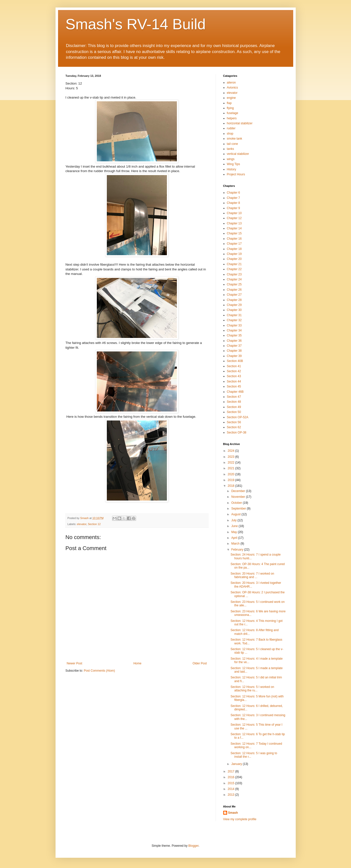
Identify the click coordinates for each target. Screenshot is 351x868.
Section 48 (234, 402)
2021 (231, 468)
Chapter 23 (234, 274)
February (238, 550)
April (235, 538)
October (237, 503)
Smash (233, 813)
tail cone (233, 144)
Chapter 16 (234, 239)
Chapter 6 (234, 193)
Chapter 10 (234, 213)
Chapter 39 (234, 356)
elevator (82, 524)
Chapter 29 (234, 305)
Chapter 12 (234, 218)
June (235, 526)
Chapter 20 (234, 259)
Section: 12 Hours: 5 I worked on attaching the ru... (252, 689)
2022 (231, 463)
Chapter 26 (234, 290)
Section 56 (234, 422)
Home (137, 663)
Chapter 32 (234, 320)
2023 (231, 457)
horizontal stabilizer (240, 123)
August (236, 514)
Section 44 (234, 381)
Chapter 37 (234, 346)
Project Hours (236, 174)
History (232, 169)
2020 (231, 474)
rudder (231, 128)
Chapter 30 (234, 310)
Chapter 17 (234, 244)
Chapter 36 (234, 341)
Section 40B (235, 361)
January (237, 764)
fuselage (233, 113)
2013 (231, 795)
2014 (231, 789)
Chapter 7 (234, 198)
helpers (232, 118)
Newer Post (75, 663)
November (239, 497)
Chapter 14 (234, 228)
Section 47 (234, 397)
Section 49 (234, 407)
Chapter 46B (235, 392)
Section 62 (234, 427)
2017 (231, 771)
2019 (231, 480)
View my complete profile (240, 819)
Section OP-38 (237, 432)
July (234, 520)
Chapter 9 (234, 208)
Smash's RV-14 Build (136, 24)
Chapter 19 (234, 254)
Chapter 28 (234, 300)
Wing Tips (234, 164)
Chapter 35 (234, 335)
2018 (231, 486)
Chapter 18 (234, 249)
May (234, 532)
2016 (231, 777)
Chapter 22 (234, 269)
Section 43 (234, 376)
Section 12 (94, 524)
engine (231, 98)
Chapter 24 (234, 279)
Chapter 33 (234, 325)
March (236, 544)
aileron (231, 83)
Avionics (232, 88)
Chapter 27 (234, 295)
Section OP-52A (238, 417)
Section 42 (234, 371)
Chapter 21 (234, 264)
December (239, 491)
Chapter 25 (234, 284)
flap (229, 103)
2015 (231, 783)
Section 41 (234, 366)
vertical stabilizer (238, 154)
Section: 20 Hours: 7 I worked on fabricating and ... (252, 575)
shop (230, 134)
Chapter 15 (234, 233)
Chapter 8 (234, 203)
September (239, 509)
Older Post (200, 663)
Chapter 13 (234, 223)
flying (230, 108)
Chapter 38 (234, 351)
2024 (231, 451)
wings (231, 159)
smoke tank (235, 139)
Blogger (194, 846)
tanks (231, 149)
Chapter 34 (234, 330)
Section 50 (234, 412)
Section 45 (234, 386)
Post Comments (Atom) (99, 671)
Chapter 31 (234, 315)
